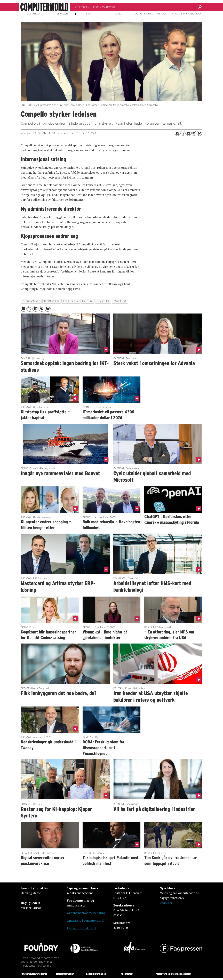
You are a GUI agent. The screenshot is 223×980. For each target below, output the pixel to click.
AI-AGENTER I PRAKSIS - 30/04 (187, 14)
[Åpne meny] (191, 7)
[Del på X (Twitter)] (183, 133)
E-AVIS (118, 14)
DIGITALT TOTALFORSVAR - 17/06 (151, 14)
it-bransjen (52, 301)
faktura (87, 301)
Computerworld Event (82, 928)
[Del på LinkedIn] (188, 133)
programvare (31, 301)
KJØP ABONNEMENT (104, 7)
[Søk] (200, 7)
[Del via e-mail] (194, 133)
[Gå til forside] (44, 7)
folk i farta (71, 301)
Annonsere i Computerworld (86, 921)
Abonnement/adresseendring (86, 913)
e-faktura (103, 301)
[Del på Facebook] (178, 133)
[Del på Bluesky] (199, 133)
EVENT (90, 14)
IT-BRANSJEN (61, 14)
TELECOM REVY (33, 14)
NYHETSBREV (82, 7)
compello (120, 301)
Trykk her (166, 903)
